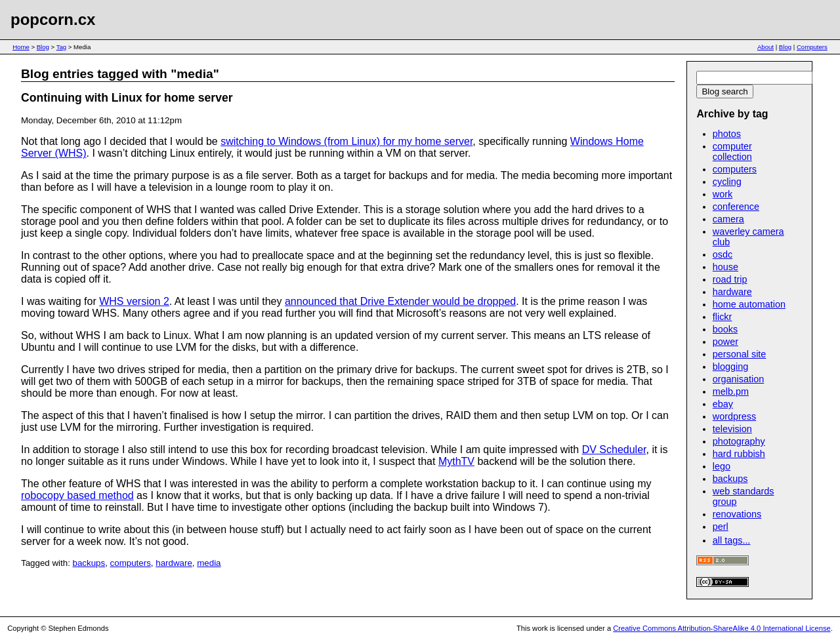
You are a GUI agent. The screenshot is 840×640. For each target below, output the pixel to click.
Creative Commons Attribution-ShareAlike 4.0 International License (722, 628)
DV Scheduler (614, 450)
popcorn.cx (53, 19)
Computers (812, 47)
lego (722, 466)
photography (739, 441)
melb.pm (731, 391)
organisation (738, 379)
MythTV (456, 461)
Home (21, 47)
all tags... (732, 540)
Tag (61, 47)
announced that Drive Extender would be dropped (400, 301)
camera (728, 219)
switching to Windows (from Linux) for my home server (346, 141)
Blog (43, 47)
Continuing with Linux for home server (127, 98)
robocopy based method (77, 495)
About (766, 47)
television (732, 429)
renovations (737, 514)
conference (736, 207)
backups (89, 563)
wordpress (734, 416)
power (725, 342)
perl (721, 527)
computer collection (732, 151)
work (723, 194)
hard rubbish (739, 454)
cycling (727, 182)
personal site (740, 354)
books (725, 329)
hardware (174, 563)
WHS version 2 (134, 301)
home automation (749, 304)
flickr (723, 317)
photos (727, 134)
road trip (730, 279)
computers (131, 563)
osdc (723, 254)
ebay (723, 404)
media (209, 563)
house (725, 267)
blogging (730, 367)
